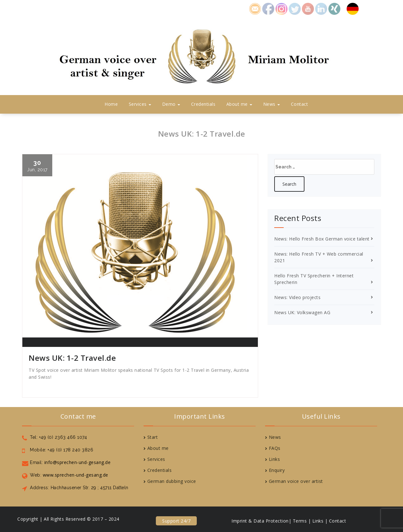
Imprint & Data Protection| (261, 521)
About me (239, 104)
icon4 (295, 8)
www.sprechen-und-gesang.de (75, 475)
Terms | (302, 521)
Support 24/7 (176, 521)
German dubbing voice (172, 481)
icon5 (308, 8)
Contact (300, 104)
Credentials (203, 104)
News (272, 104)
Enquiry (277, 470)
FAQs (275, 448)
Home (111, 104)
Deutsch (356, 8)
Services (140, 104)
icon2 (268, 8)
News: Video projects (297, 297)
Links (275, 459)
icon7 (334, 8)
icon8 (281, 8)
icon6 (321, 8)
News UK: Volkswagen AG (302, 312)
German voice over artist (296, 481)
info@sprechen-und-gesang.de (77, 462)
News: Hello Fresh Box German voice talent (322, 239)
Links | (320, 521)
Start (153, 437)
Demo (171, 104)
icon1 (255, 8)
